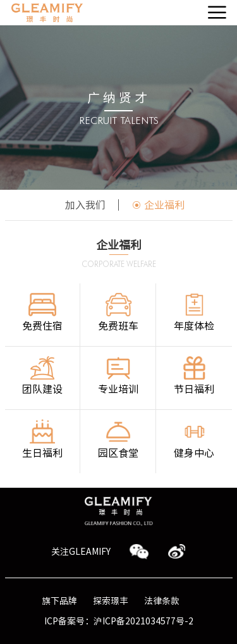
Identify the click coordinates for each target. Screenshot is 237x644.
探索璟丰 (111, 601)
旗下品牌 (59, 601)
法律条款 (162, 601)
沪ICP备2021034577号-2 (143, 621)
